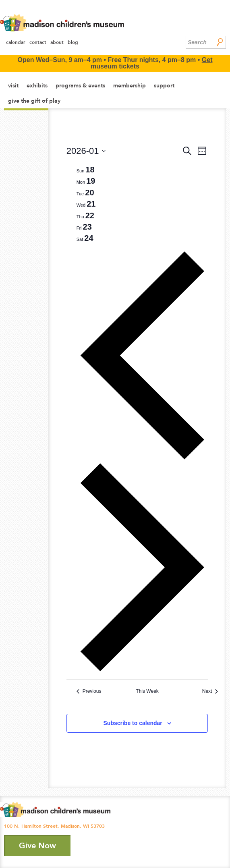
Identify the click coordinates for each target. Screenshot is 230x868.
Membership (130, 85)
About (57, 42)
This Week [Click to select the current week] (147, 691)
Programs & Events (80, 85)
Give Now (37, 845)
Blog (73, 42)
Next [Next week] (210, 691)
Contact (38, 42)
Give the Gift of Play (34, 101)
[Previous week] (142, 459)
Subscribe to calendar (133, 723)
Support (164, 85)
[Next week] (142, 670)
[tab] (86, 170)
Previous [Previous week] (89, 691)
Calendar (16, 42)
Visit (13, 85)
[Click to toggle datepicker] (86, 151)
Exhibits (37, 85)
